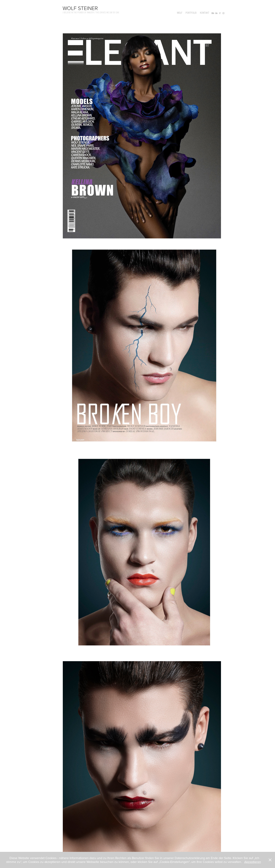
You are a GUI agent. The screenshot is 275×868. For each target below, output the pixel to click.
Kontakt (205, 13)
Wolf (180, 13)
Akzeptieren (253, 862)
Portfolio (191, 13)
